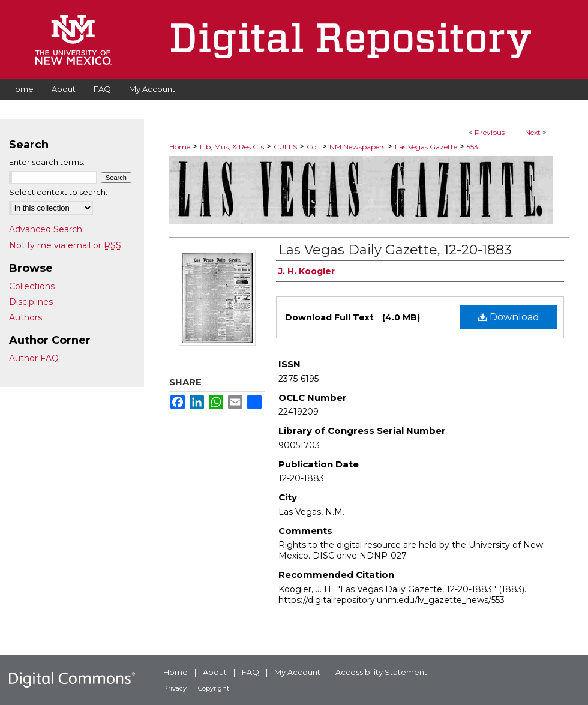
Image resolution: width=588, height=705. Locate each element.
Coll (313, 147)
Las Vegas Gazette (426, 147)
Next (533, 132)
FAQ (250, 672)
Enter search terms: (47, 162)
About (215, 672)
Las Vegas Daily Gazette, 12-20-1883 (395, 250)
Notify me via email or (65, 245)
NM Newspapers (357, 147)
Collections (32, 286)
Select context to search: (58, 192)
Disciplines (31, 302)
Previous (490, 132)
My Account (297, 672)
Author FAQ (34, 358)
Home (180, 147)
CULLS (285, 147)
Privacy (175, 688)
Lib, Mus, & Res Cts (232, 147)
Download (509, 317)
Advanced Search (46, 229)
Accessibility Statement (381, 672)
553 (472, 147)
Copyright (214, 688)
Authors (25, 317)
